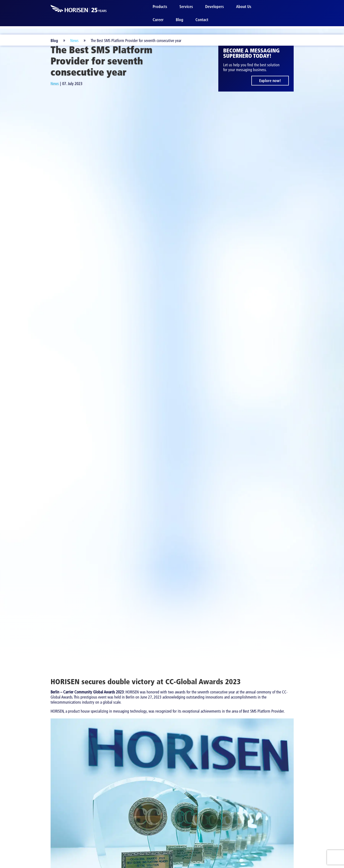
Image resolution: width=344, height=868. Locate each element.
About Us (244, 7)
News (74, 41)
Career (158, 20)
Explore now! (270, 81)
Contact (202, 20)
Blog (180, 20)
